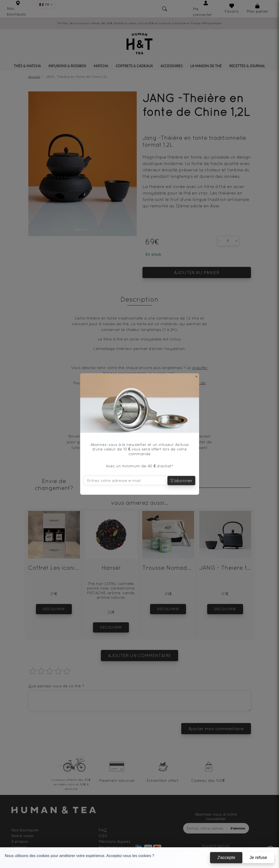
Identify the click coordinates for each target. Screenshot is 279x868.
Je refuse (258, 858)
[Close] (196, 376)
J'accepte (226, 858)
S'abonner (181, 481)
